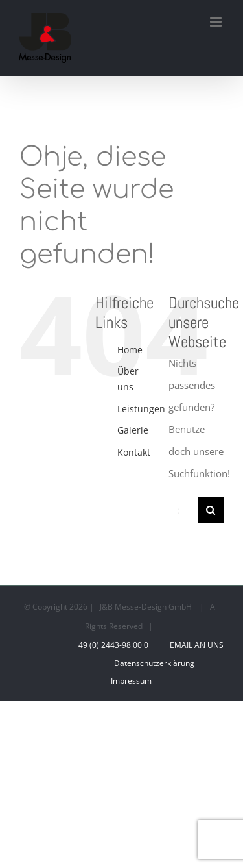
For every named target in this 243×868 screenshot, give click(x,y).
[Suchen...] (183, 510)
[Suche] (211, 510)
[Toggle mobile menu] (217, 22)
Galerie (133, 430)
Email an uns (195, 645)
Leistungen (141, 409)
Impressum (131, 681)
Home (130, 350)
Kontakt (134, 452)
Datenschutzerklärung (154, 663)
